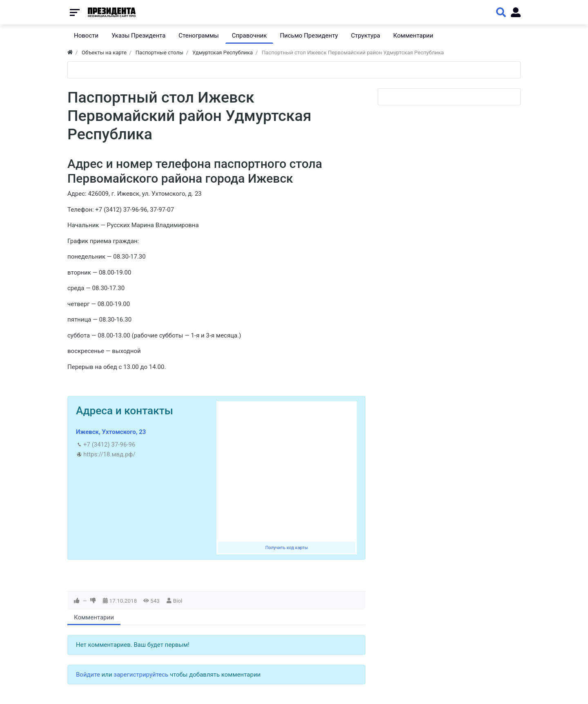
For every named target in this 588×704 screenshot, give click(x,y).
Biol (178, 601)
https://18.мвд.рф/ (109, 454)
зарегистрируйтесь (141, 675)
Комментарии (94, 617)
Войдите (88, 675)
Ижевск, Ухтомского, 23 (111, 432)
